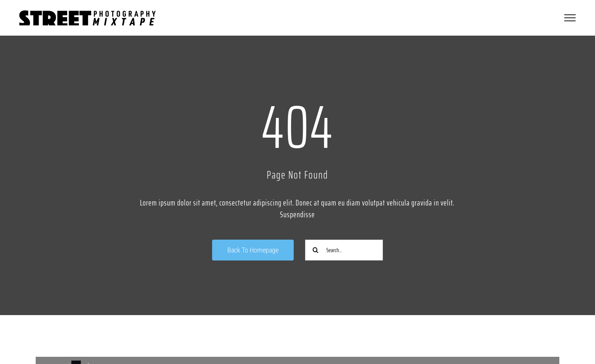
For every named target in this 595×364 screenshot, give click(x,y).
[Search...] (344, 250)
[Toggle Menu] (570, 18)
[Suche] (316, 250)
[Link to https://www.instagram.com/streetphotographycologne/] (161, 337)
